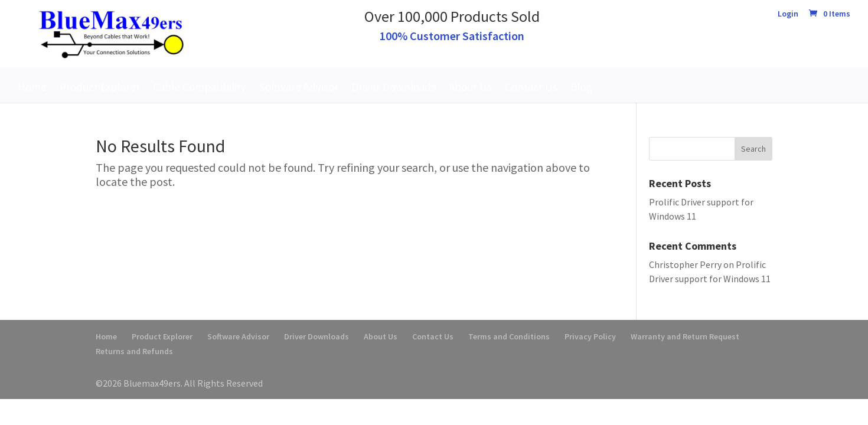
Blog (581, 87)
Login (788, 14)
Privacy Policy (590, 336)
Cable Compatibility (200, 87)
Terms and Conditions (509, 336)
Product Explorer (100, 87)
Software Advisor (299, 87)
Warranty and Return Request (685, 336)
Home (32, 87)
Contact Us (531, 87)
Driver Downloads (394, 87)
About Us (470, 87)
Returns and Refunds (134, 351)
